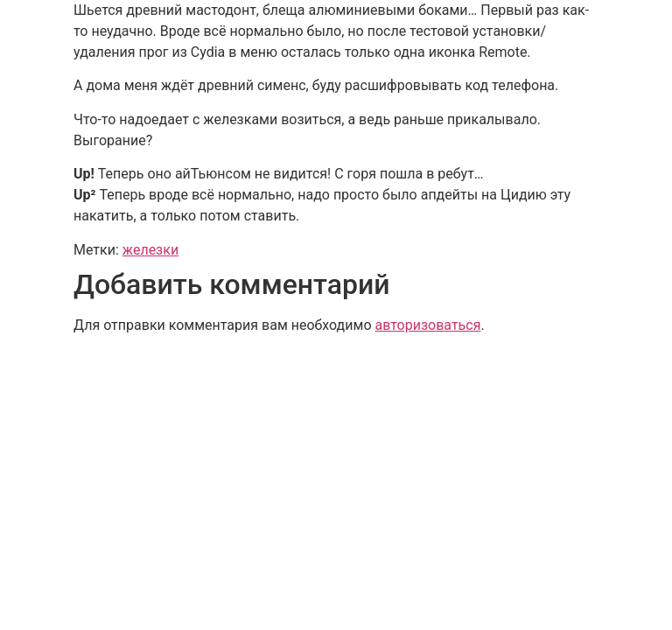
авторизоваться (427, 325)
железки (150, 250)
